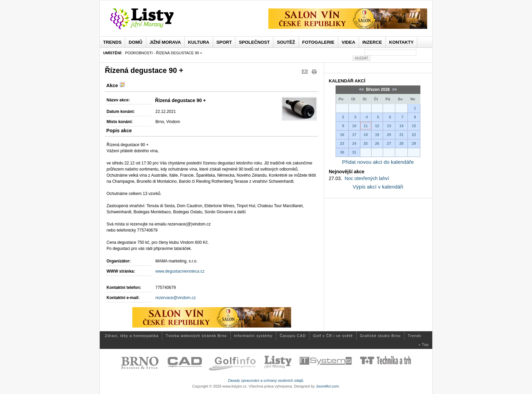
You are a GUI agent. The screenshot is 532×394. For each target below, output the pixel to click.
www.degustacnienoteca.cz (180, 271)
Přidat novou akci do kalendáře (378, 162)
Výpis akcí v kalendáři (378, 187)
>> (394, 90)
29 (414, 143)
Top (425, 344)
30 (342, 152)
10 (354, 126)
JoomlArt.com (327, 386)
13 (389, 126)
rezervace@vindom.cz (176, 298)
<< (362, 90)
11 (366, 126)
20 (389, 135)
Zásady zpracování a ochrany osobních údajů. (266, 380)
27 (389, 143)
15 (414, 126)
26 (377, 143)
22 (414, 135)
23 (342, 143)
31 (354, 152)
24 (354, 143)
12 (377, 126)
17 (354, 135)
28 (401, 143)
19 (377, 135)
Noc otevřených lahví (367, 178)
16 (342, 135)
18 (366, 135)
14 (401, 126)
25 (366, 143)
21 (401, 135)
